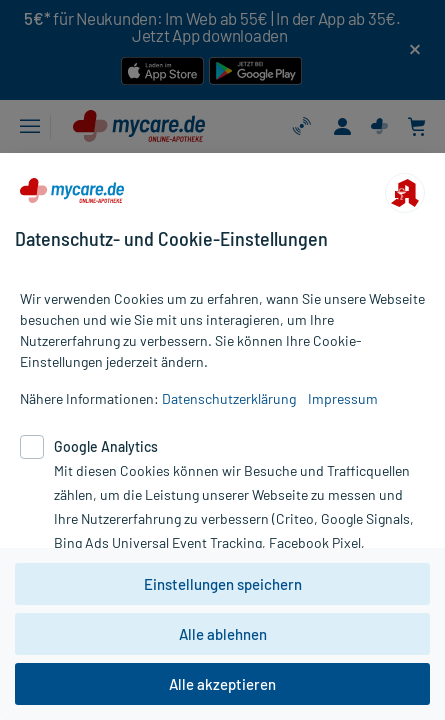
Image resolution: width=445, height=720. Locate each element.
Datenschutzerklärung (229, 398)
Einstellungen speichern (223, 584)
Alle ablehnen (223, 634)
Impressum (343, 398)
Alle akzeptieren (222, 684)
